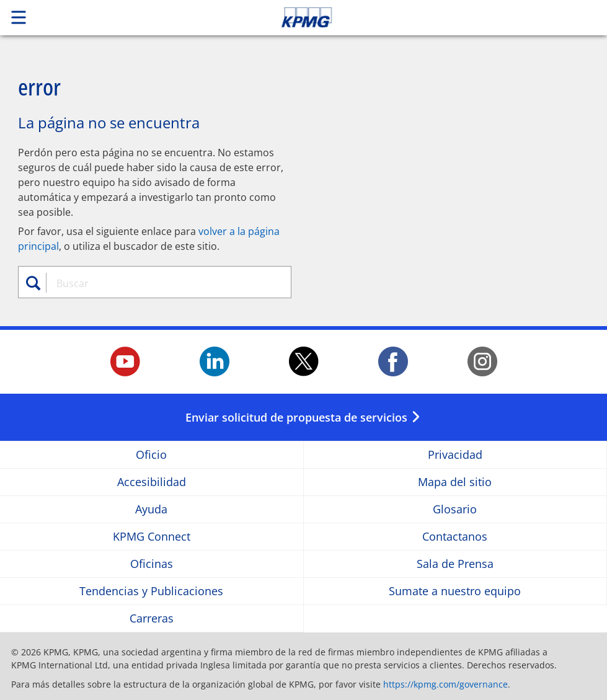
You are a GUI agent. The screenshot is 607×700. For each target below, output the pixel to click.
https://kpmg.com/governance (445, 684)
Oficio (151, 455)
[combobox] (162, 283)
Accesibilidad (152, 482)
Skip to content (426, 17)
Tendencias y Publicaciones (151, 591)
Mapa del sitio (455, 482)
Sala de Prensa (455, 564)
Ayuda (151, 509)
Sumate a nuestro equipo (455, 591)
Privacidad (455, 455)
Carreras (152, 618)
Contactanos (455, 537)
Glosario (455, 509)
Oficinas (152, 564)
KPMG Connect (152, 537)
